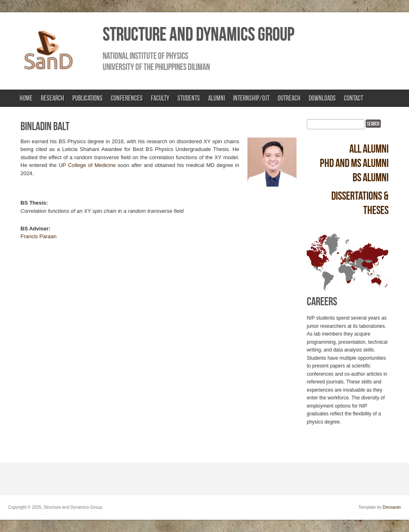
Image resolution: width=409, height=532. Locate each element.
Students (189, 98)
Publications (88, 98)
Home (26, 98)
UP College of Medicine (87, 165)
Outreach (289, 98)
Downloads (322, 98)
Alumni (217, 98)
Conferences (127, 98)
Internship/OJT (251, 98)
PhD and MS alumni (354, 163)
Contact (354, 98)
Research (53, 98)
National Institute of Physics (145, 56)
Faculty (160, 98)
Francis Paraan (38, 236)
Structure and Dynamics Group (198, 34)
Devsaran (392, 507)
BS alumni (371, 177)
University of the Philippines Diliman (156, 67)
